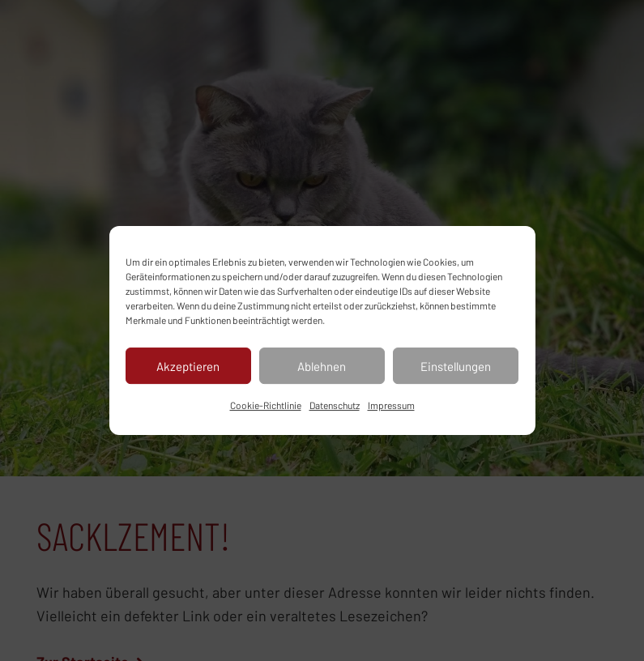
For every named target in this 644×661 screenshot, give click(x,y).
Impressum (391, 405)
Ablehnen (322, 366)
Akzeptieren (188, 366)
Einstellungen (456, 366)
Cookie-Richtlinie (266, 405)
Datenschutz (335, 405)
